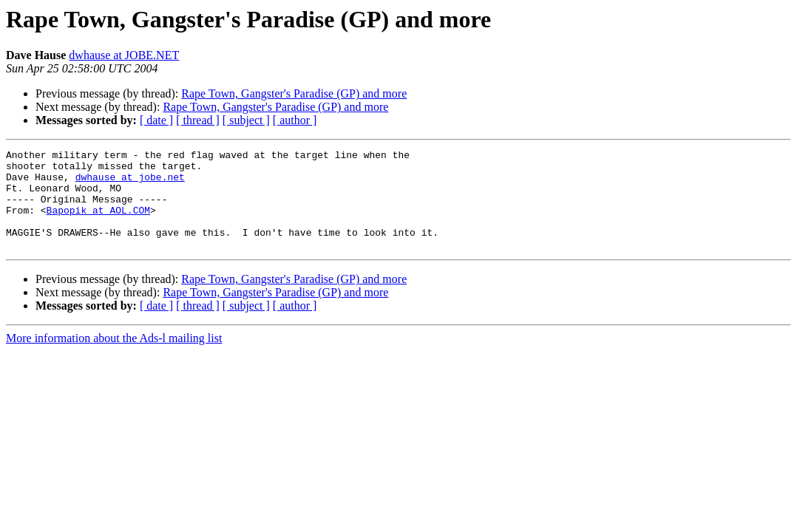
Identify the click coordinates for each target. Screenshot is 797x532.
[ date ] (156, 120)
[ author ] (295, 120)
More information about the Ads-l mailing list (114, 358)
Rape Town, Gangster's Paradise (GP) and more (294, 93)
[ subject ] (246, 120)
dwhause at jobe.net (130, 183)
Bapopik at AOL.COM (98, 223)
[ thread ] (198, 120)
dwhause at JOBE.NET (124, 55)
